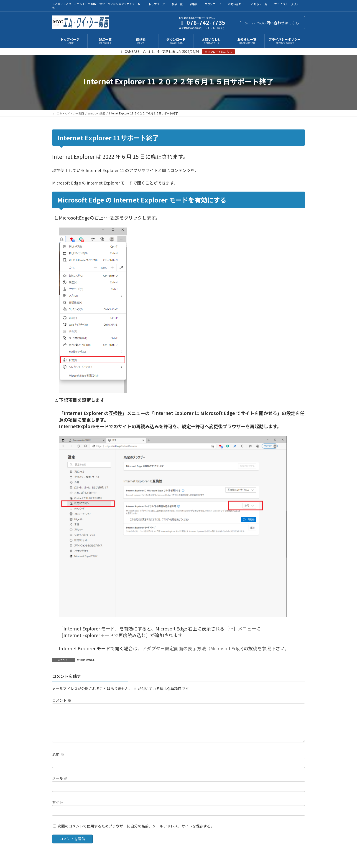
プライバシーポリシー (288, 4)
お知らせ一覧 (259, 4)
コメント (62, 700)
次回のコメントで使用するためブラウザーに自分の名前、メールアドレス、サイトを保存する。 (136, 833)
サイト (58, 809)
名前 (58, 762)
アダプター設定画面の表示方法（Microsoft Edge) (193, 648)
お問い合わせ (236, 4)
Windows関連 (86, 660)
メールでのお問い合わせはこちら (269, 23)
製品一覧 (177, 4)
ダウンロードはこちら (218, 52)
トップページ (157, 4)
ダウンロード (213, 4)
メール (60, 785)
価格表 (194, 4)
